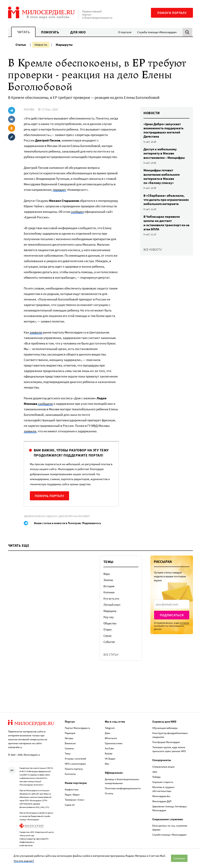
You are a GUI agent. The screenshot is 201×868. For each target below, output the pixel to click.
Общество (110, 623)
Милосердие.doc (161, 796)
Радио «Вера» (72, 794)
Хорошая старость (163, 781)
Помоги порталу (172, 13)
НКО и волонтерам (75, 763)
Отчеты (109, 793)
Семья (107, 636)
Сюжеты (69, 748)
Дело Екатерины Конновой (74, 516)
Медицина (110, 611)
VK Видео (110, 758)
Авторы (69, 738)
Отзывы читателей (75, 758)
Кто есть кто (111, 598)
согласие (185, 623)
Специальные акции (163, 766)
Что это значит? (24, 861)
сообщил (77, 212)
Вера (107, 574)
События (109, 642)
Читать (23, 32)
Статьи (21, 45)
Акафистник (72, 789)
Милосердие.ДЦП (162, 801)
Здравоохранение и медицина (41, 516)
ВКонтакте (111, 738)
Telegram (110, 727)
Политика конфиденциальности (123, 788)
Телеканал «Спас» (75, 799)
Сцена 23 (70, 804)
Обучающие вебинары (165, 727)
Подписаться (172, 615)
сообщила (45, 404)
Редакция (70, 733)
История (109, 586)
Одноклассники (114, 743)
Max (107, 763)
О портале (125, 32)
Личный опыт (112, 605)
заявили (36, 332)
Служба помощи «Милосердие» (157, 32)
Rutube (109, 753)
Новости (41, 45)
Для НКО (78, 32)
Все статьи (111, 654)
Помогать (50, 32)
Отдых (108, 629)
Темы (68, 753)
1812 (155, 771)
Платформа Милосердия (166, 742)
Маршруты (64, 45)
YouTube (109, 748)
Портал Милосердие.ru (77, 727)
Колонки (109, 592)
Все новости (153, 249)
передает (59, 190)
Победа (156, 776)
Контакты (70, 773)
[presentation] (172, 604)
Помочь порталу (49, 496)
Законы (108, 580)
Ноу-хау (109, 617)
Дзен (107, 733)
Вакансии (70, 743)
